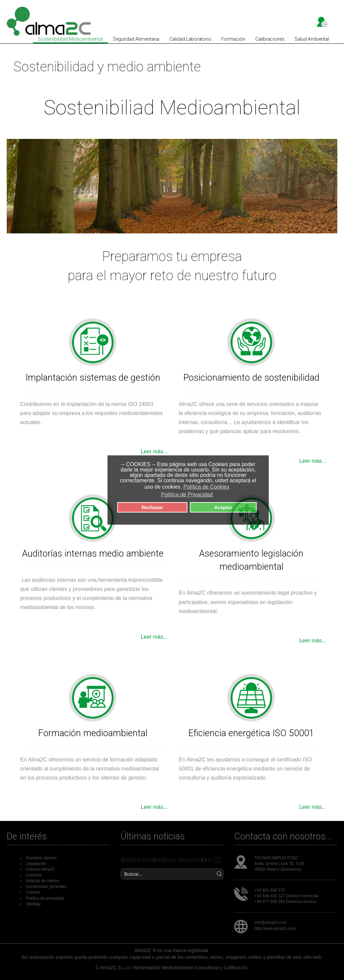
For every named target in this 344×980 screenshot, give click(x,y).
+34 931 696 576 (269, 890)
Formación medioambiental (93, 733)
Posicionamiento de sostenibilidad (251, 378)
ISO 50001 (293, 733)
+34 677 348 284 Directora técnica (285, 902)
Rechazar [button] (152, 507)
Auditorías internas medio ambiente (93, 554)
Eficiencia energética (230, 733)
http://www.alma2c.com (275, 929)
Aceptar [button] (223, 507)
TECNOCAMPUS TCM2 (276, 858)
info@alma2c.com (270, 922)
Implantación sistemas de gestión (93, 378)
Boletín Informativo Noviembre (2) (171, 860)
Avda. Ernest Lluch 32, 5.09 (279, 864)
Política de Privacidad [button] (187, 495)
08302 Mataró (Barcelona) (278, 869)
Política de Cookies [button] (206, 487)
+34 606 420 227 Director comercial (286, 896)
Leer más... (154, 451)
